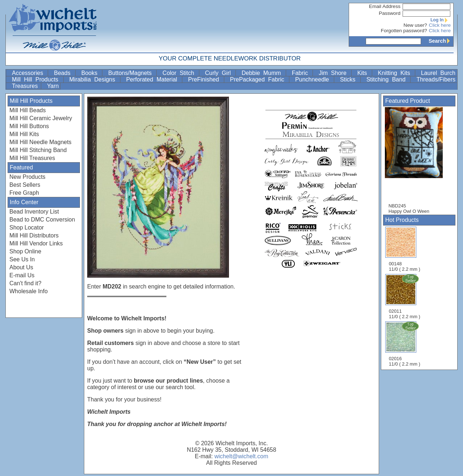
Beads (64, 73)
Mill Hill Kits (24, 134)
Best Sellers (25, 185)
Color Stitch (180, 73)
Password (390, 13)
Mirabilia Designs (94, 79)
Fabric (302, 73)
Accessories (29, 73)
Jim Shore (334, 73)
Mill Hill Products (37, 79)
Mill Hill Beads (27, 110)
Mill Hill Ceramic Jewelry (41, 118)
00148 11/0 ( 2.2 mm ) (405, 249)
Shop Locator (27, 228)
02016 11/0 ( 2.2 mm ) (405, 344)
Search (441, 41)
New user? (415, 25)
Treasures (26, 86)
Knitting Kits (396, 73)
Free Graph (24, 193)
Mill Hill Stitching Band (38, 150)
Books (91, 73)
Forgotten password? (404, 31)
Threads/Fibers (436, 79)
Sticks (349, 79)
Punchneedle (314, 79)
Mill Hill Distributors (34, 235)
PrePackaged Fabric (259, 79)
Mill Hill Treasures (32, 158)
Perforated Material (153, 79)
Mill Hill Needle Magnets (41, 142)
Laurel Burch (438, 73)
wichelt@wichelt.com (241, 456)
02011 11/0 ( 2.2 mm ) (405, 296)
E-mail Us (22, 275)
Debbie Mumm (263, 73)
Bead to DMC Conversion (42, 220)
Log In (441, 20)
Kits (364, 73)
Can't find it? (25, 283)
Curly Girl (220, 73)
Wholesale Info (29, 291)
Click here (440, 25)
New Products (27, 177)
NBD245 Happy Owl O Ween (417, 161)
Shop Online (25, 251)
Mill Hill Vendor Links (36, 243)
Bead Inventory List (34, 212)
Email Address (385, 6)
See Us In (22, 259)
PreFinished (205, 79)
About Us (21, 267)
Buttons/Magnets (131, 73)
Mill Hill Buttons (29, 126)
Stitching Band (388, 79)
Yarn (53, 86)
